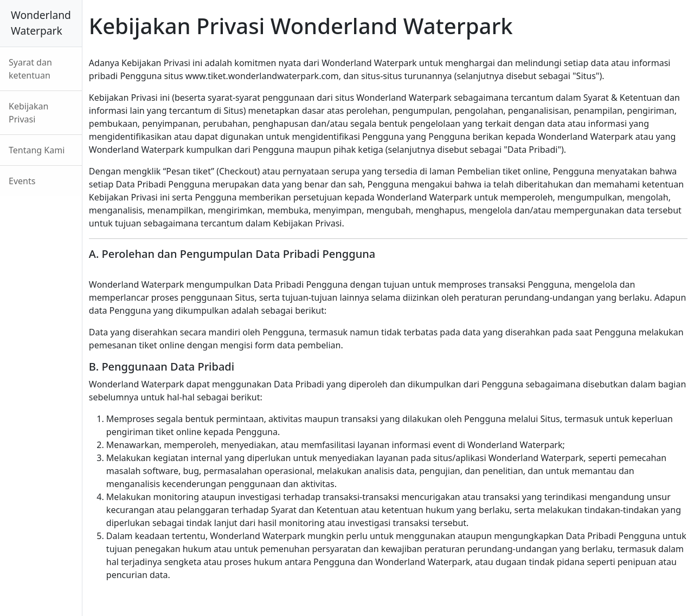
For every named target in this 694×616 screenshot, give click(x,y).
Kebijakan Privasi (28, 113)
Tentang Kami (37, 150)
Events (22, 181)
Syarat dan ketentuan (30, 69)
